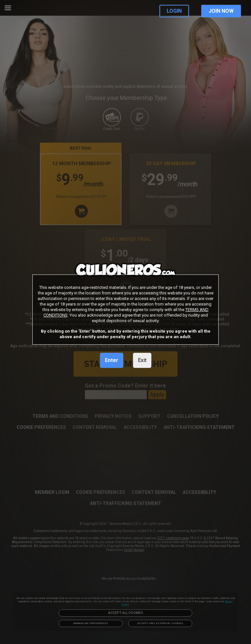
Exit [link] (142, 360)
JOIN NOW (221, 11)
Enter (112, 360)
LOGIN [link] (174, 11)
